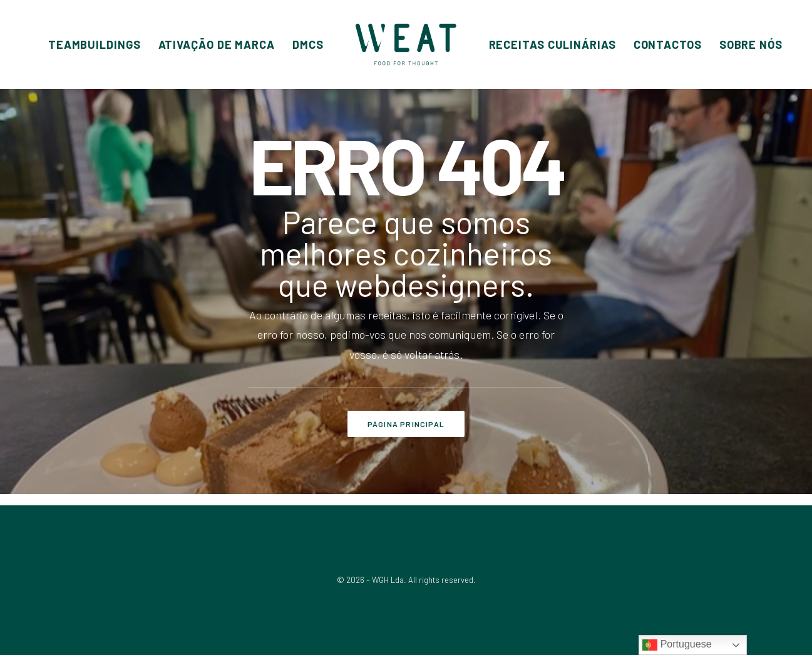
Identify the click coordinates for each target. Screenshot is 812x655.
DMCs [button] (308, 44)
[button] (95, 44)
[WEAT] (406, 44)
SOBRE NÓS (751, 44)
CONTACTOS (668, 44)
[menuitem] (95, 44)
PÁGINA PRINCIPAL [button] (406, 424)
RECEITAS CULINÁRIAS (552, 44)
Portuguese (677, 645)
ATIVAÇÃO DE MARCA (217, 44)
